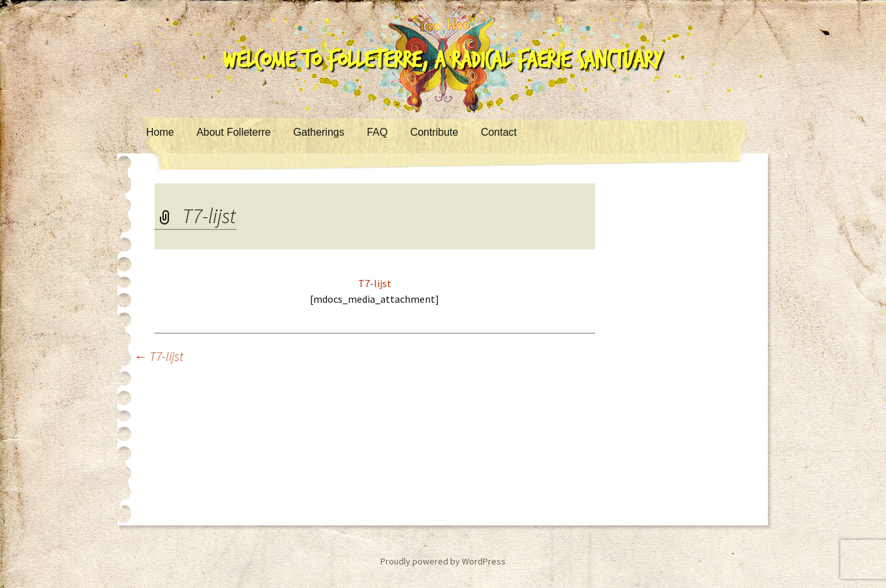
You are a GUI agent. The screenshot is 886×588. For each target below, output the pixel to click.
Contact (499, 132)
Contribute (435, 132)
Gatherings (318, 132)
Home (160, 132)
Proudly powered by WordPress (443, 561)
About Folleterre (234, 132)
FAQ (377, 132)
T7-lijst (375, 283)
